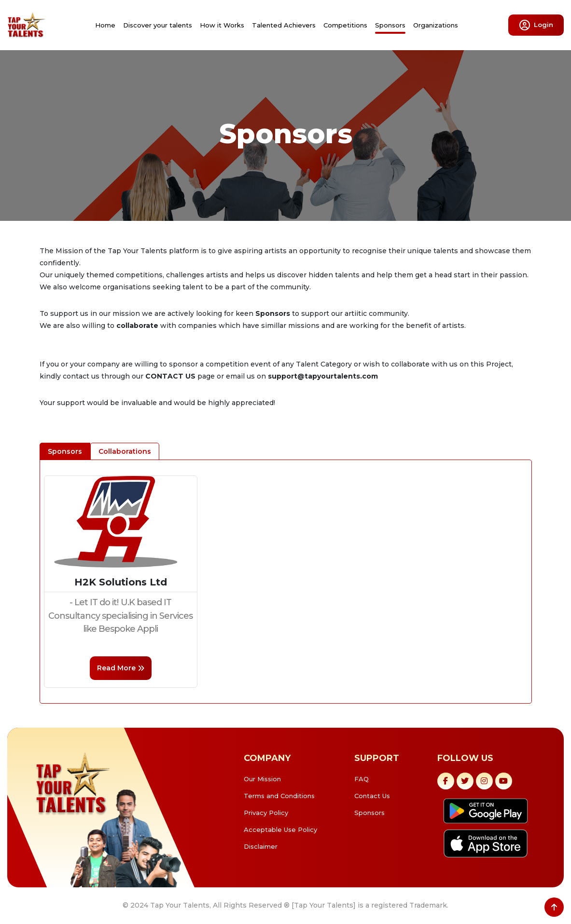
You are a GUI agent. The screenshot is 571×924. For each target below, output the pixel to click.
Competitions (345, 25)
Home (105, 25)
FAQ (362, 779)
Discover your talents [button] (158, 25)
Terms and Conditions (279, 796)
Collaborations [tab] (125, 451)
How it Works (222, 25)
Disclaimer (261, 846)
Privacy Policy (266, 813)
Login (536, 25)
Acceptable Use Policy (280, 829)
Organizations (436, 25)
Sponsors (390, 25)
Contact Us (372, 796)
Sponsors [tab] (65, 451)
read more (121, 668)
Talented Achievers (284, 25)
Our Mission (262, 779)
